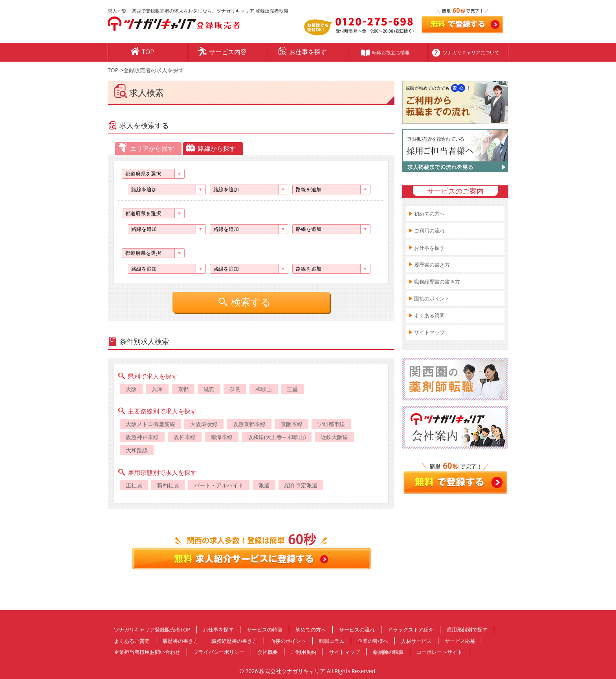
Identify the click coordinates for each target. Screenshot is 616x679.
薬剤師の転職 (388, 652)
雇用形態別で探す (467, 630)
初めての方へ (429, 214)
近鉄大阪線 (334, 437)
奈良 (235, 389)
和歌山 (264, 389)
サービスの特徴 (265, 630)
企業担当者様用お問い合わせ (147, 652)
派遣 (264, 485)
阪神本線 (185, 437)
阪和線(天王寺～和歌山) (277, 437)
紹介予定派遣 (301, 485)
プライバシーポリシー (219, 652)
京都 (183, 389)
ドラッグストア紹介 (411, 630)
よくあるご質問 (132, 641)
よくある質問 (429, 315)
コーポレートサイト (439, 652)
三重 (292, 389)
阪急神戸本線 (142, 437)
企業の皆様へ (373, 641)
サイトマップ (429, 332)
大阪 (131, 389)
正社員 (134, 485)
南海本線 (222, 437)
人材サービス (416, 641)
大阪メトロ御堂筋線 (150, 424)
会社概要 (268, 652)
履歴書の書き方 (432, 265)
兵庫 (157, 389)
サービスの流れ (357, 630)
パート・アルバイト (219, 485)
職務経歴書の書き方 (437, 282)
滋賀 (209, 389)
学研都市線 (331, 424)
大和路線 (137, 450)
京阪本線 (291, 424)
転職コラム (332, 641)
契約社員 (168, 485)
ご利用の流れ (429, 231)
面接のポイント (432, 298)
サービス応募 (460, 641)
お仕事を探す (429, 248)
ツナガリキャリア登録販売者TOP (152, 630)
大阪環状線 (204, 424)
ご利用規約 (303, 652)
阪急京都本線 (249, 424)
